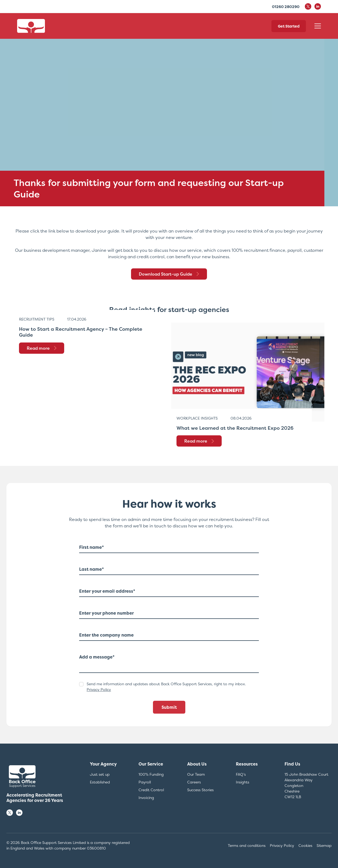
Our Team (196, 774)
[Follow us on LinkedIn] (19, 813)
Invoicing (146, 797)
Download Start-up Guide (169, 274)
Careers (194, 782)
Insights (243, 782)
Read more (42, 348)
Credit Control (151, 790)
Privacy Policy (99, 689)
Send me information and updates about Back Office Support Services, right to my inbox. (166, 687)
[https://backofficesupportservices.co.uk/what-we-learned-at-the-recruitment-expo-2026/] (248, 372)
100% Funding (151, 774)
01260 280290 (286, 7)
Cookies (305, 845)
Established (100, 782)
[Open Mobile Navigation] (318, 26)
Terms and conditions (247, 845)
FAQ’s (241, 774)
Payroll (145, 782)
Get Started (289, 26)
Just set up (100, 774)
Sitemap (324, 845)
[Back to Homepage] (31, 26)
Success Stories (200, 790)
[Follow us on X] (10, 813)
